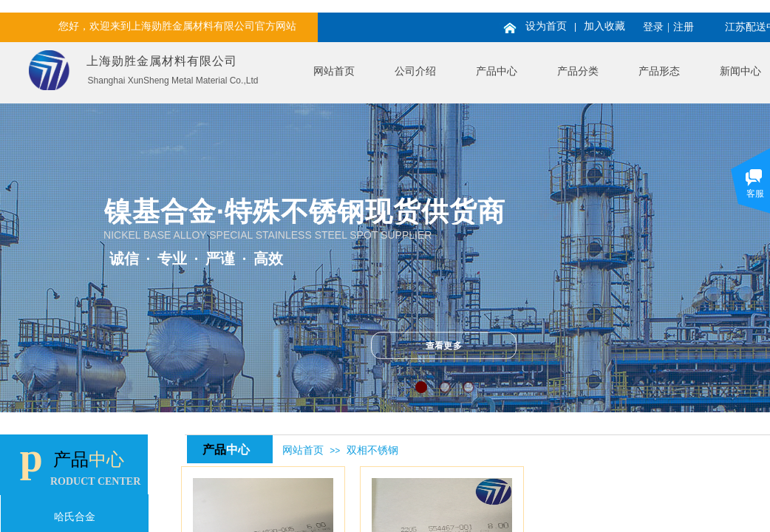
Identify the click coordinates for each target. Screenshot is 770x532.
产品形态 (659, 71)
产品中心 (497, 71)
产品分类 (578, 71)
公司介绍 (415, 71)
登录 (653, 27)
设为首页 (546, 26)
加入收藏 (604, 26)
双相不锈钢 (372, 450)
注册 (684, 27)
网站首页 (334, 71)
